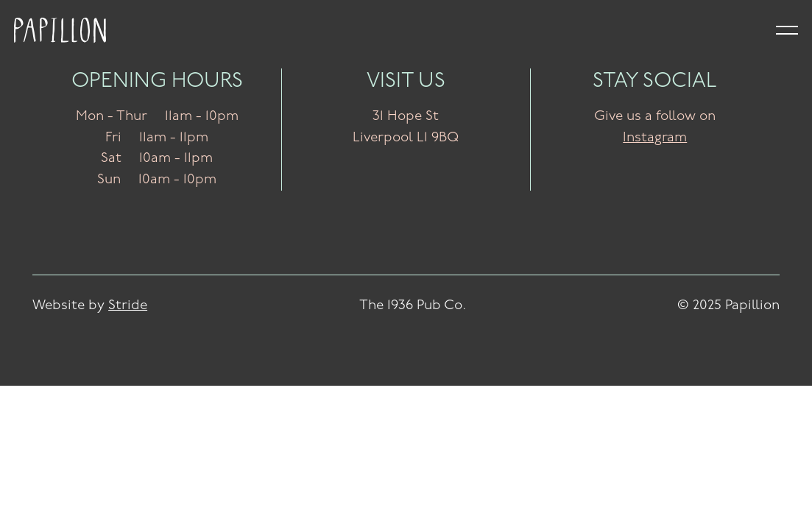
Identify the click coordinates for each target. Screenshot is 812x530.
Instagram (655, 138)
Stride (128, 306)
